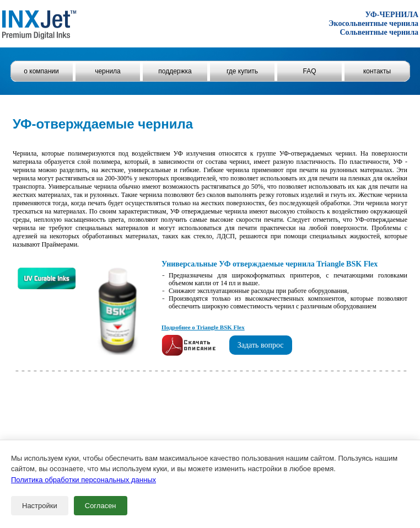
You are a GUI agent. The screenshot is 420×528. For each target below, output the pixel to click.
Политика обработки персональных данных (84, 480)
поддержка (175, 71)
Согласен (101, 506)
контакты (377, 71)
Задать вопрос (261, 345)
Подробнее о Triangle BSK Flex (203, 327)
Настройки (40, 506)
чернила (108, 71)
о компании (41, 71)
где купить (242, 71)
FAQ (309, 71)
